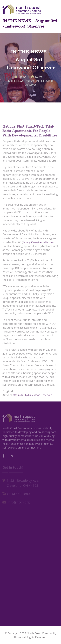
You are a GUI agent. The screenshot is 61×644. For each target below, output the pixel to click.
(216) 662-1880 (19, 494)
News (39, 77)
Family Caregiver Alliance (38, 243)
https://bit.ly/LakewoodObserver (32, 396)
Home (23, 77)
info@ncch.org (19, 503)
